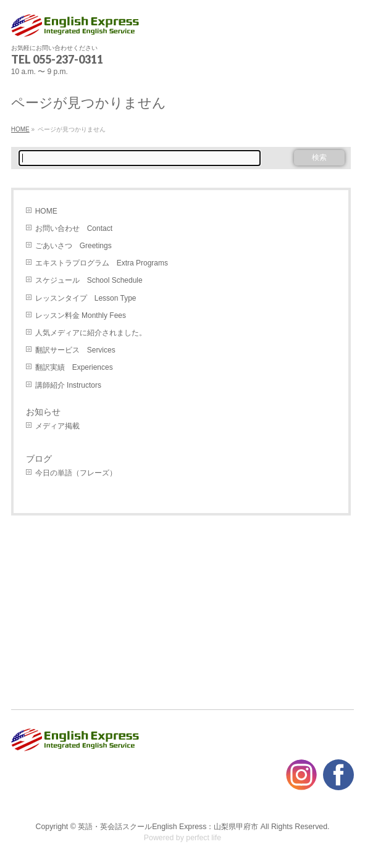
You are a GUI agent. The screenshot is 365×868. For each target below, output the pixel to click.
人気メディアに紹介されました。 (91, 333)
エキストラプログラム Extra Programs (102, 263)
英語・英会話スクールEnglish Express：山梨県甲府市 (168, 827)
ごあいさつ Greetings (73, 246)
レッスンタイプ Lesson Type (86, 298)
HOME (46, 211)
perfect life (203, 838)
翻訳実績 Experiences (74, 367)
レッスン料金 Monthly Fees (81, 315)
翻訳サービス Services (75, 350)
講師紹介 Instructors (68, 385)
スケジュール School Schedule (89, 280)
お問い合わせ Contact (74, 228)
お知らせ (43, 412)
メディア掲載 (57, 426)
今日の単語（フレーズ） (76, 473)
